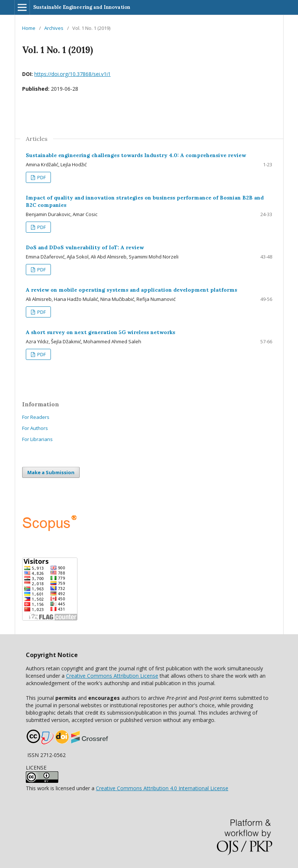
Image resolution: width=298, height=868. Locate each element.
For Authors (35, 428)
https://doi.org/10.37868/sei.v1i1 (72, 74)
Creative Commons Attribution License (112, 676)
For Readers (36, 417)
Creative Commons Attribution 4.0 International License (162, 788)
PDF (41, 177)
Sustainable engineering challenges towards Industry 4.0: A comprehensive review (136, 155)
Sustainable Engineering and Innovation (82, 7)
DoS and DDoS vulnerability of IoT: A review (85, 247)
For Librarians (37, 439)
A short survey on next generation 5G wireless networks (101, 332)
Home (29, 28)
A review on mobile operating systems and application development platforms (131, 290)
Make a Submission (51, 472)
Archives (54, 28)
